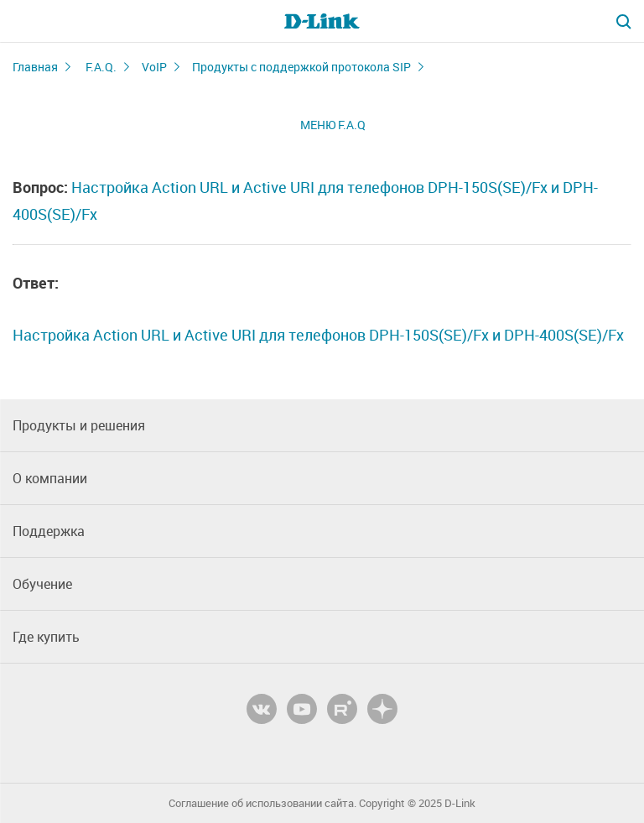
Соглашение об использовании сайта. (262, 803)
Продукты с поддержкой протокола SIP (301, 67)
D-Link (460, 803)
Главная (35, 67)
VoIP (154, 67)
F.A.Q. (101, 67)
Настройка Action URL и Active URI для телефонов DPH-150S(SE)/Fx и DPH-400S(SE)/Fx (318, 335)
